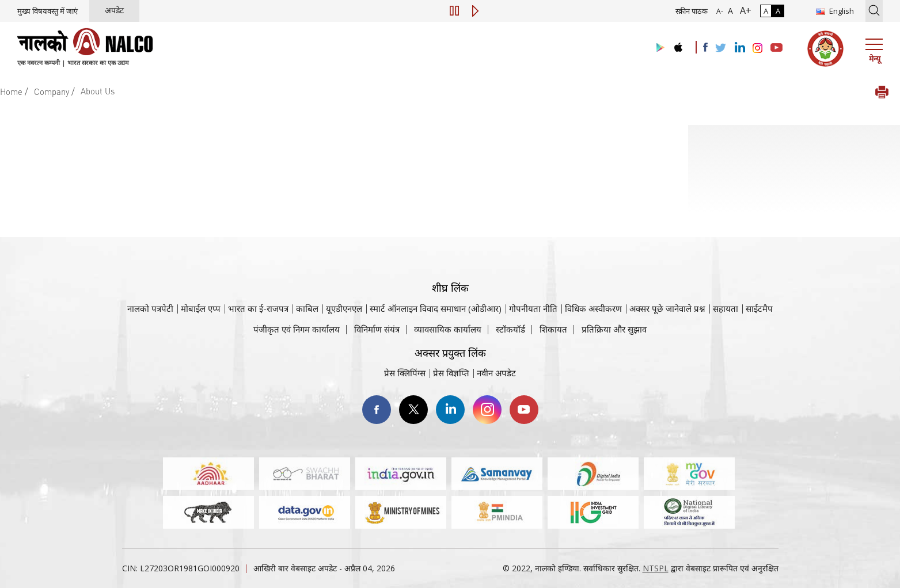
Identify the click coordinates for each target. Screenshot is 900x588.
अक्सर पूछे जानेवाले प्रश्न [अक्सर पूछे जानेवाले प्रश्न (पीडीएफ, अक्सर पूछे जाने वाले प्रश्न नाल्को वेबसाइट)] (667, 308)
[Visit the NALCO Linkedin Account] (739, 48)
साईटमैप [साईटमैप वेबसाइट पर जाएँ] (759, 308)
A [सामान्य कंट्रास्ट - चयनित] (766, 11)
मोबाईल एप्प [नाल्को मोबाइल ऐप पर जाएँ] (201, 308)
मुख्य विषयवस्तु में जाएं (48, 11)
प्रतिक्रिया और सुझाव (614, 329)
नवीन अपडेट (496, 373)
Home (11, 91)
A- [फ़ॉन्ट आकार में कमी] (720, 11)
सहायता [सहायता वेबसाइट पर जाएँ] (726, 308)
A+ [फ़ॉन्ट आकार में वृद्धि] (743, 10)
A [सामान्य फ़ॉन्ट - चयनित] (729, 11)
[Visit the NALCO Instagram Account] (758, 48)
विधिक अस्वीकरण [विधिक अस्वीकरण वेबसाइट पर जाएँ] (593, 308)
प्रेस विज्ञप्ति (451, 373)
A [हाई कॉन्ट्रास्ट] (778, 11)
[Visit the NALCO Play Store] (658, 48)
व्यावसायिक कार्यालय (448, 329)
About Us (98, 91)
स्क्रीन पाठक (692, 11)
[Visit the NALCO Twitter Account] (720, 48)
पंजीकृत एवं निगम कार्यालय (297, 329)
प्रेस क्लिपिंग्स (405, 373)
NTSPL (656, 568)
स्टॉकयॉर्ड (510, 329)
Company (52, 91)
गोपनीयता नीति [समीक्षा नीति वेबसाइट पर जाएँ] (533, 308)
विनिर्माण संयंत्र (377, 329)
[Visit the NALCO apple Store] (678, 45)
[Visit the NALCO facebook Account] (705, 47)
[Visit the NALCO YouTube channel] (776, 48)
